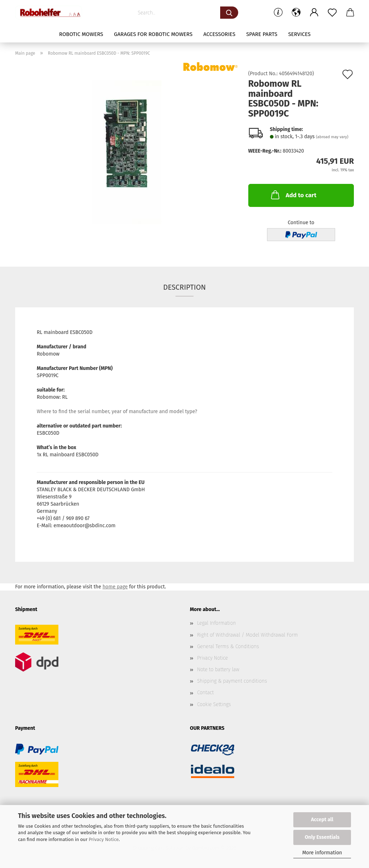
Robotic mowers (81, 34)
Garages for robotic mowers (153, 34)
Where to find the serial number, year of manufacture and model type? (117, 412)
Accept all (322, 820)
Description (184, 287)
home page (115, 587)
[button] (296, 13)
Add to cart (293, 195)
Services (299, 34)
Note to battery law (218, 670)
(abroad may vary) (332, 137)
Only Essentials (322, 837)
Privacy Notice (104, 839)
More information (322, 853)
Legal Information (217, 623)
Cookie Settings (214, 704)
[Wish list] (332, 13)
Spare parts (262, 34)
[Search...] (229, 13)
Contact (205, 693)
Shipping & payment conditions (232, 681)
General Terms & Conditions (228, 647)
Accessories (219, 34)
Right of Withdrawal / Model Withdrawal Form (248, 635)
